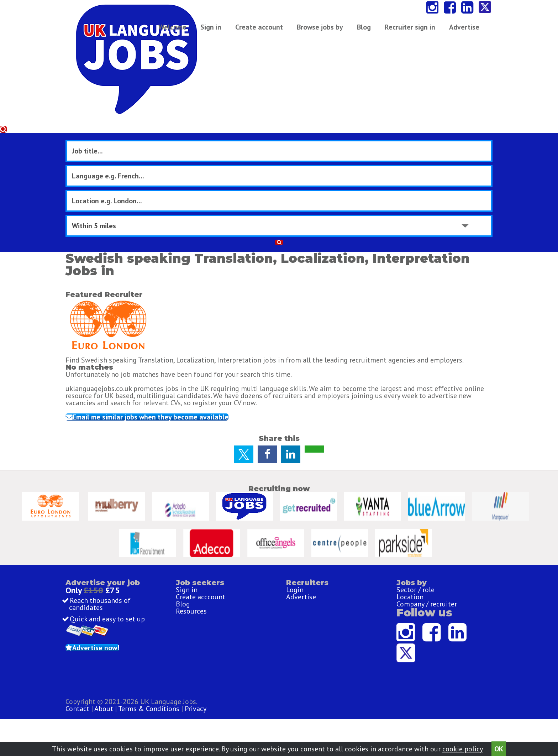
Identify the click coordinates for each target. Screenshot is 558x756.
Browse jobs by (323, 30)
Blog (367, 30)
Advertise (402, 30)
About (247, 714)
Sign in (214, 30)
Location (410, 571)
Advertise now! (118, 642)
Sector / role (415, 559)
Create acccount (201, 571)
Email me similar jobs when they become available (175, 287)
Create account (263, 30)
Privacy (339, 714)
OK (499, 746)
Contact (221, 714)
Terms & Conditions (292, 714)
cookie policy (462, 746)
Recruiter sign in (454, 30)
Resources (191, 596)
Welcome (176, 30)
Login (295, 559)
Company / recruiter (427, 584)
